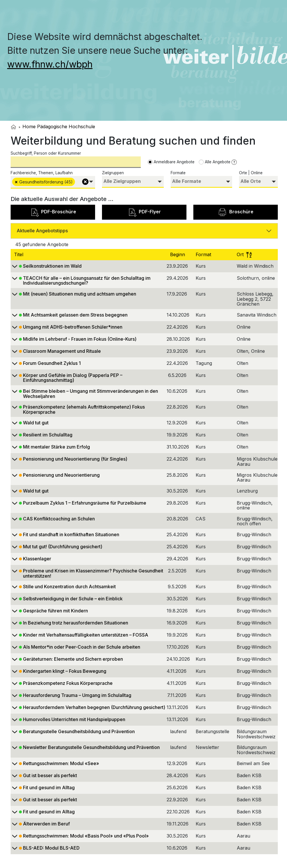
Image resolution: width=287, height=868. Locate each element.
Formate (178, 173)
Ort (244, 254)
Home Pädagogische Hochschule (57, 127)
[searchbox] (77, 181)
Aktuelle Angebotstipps (42, 231)
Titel (19, 254)
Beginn (178, 254)
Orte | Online (251, 173)
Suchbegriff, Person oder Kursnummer (46, 153)
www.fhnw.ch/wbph (50, 64)
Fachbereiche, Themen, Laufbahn (42, 173)
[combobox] (53, 182)
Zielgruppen (113, 173)
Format (204, 254)
